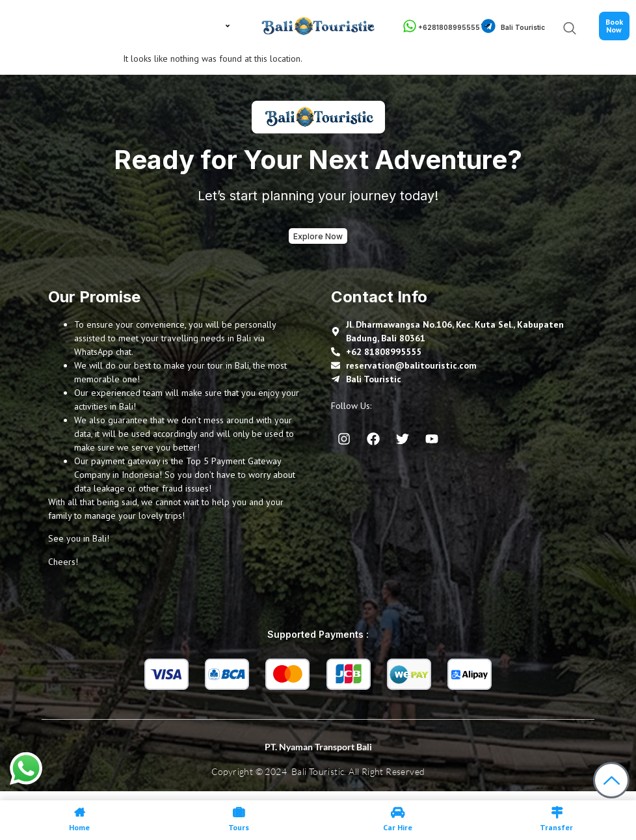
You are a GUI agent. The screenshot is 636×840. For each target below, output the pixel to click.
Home (44, 26)
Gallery (370, 26)
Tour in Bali (133, 26)
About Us (89, 26)
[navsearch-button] (559, 29)
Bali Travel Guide (183, 26)
